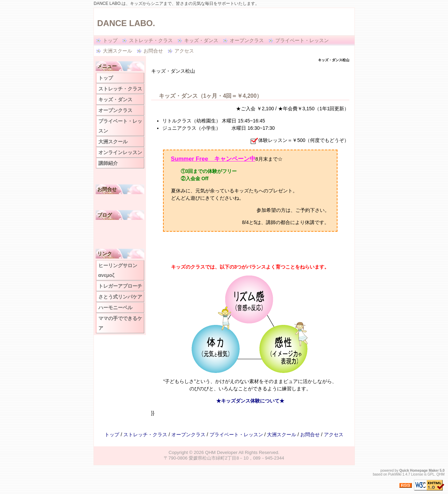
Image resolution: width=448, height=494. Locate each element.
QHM (441, 474)
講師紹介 (108, 163)
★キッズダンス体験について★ (250, 401)
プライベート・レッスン (302, 40)
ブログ (105, 215)
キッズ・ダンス (201, 40)
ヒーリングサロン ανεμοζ (118, 270)
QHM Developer (221, 452)
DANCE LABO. (126, 23)
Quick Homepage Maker (419, 471)
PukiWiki (395, 474)
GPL (431, 474)
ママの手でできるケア (120, 323)
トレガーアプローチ (120, 286)
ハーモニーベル (115, 308)
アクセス (184, 51)
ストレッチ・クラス (151, 40)
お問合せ (153, 51)
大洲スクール (117, 51)
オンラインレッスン (120, 152)
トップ (110, 40)
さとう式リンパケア (120, 297)
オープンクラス (247, 40)
